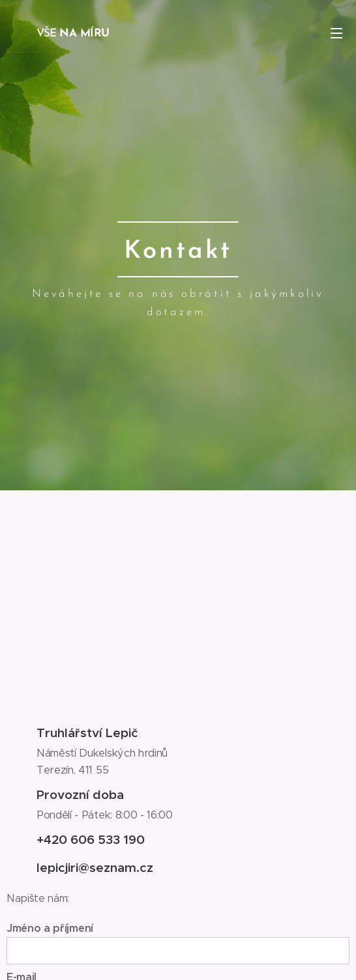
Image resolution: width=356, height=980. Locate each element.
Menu (336, 33)
